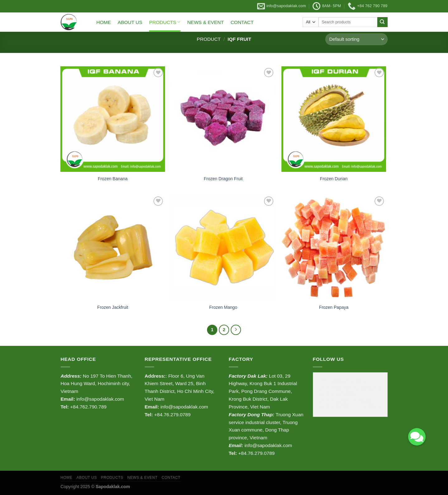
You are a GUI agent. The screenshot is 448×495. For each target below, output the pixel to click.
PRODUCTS (165, 22)
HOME (104, 22)
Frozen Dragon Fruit (223, 179)
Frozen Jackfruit (113, 307)
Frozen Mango (223, 307)
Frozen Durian (334, 179)
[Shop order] (356, 39)
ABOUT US (130, 22)
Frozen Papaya (334, 307)
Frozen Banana (113, 179)
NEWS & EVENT (205, 22)
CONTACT (242, 22)
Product (209, 39)
